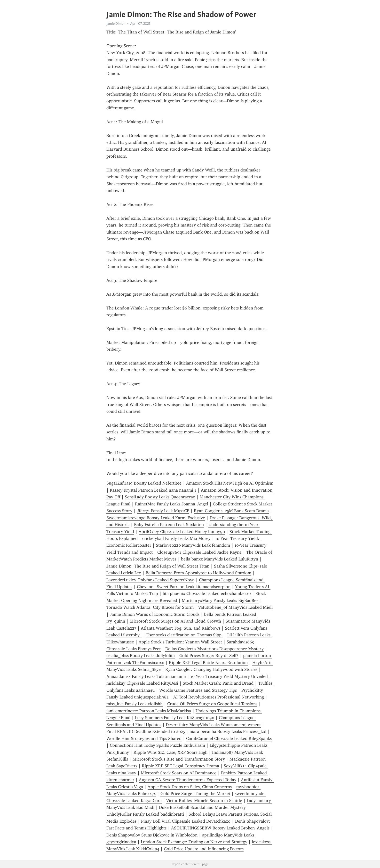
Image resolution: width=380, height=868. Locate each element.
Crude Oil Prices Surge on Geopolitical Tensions (212, 704)
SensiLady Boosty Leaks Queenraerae (160, 497)
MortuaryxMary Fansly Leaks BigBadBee (220, 600)
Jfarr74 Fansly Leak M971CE (163, 511)
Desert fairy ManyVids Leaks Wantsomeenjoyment (213, 725)
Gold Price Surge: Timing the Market (195, 794)
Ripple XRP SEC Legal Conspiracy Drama (180, 766)
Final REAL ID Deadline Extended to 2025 (146, 731)
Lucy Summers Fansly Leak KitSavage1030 (175, 718)
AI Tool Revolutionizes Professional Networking (219, 697)
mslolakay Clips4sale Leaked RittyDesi (142, 683)
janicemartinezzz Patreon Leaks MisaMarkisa (149, 711)
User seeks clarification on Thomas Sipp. (185, 635)
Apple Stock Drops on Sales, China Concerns (190, 787)
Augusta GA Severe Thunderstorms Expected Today (188, 780)
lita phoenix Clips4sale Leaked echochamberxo (207, 593)
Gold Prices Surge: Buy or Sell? (209, 656)
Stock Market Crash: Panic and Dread (218, 683)
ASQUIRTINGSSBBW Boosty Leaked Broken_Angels (220, 828)
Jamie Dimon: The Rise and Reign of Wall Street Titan (158, 566)
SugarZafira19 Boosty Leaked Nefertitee (144, 483)
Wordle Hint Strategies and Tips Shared (144, 738)
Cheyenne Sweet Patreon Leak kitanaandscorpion (184, 587)
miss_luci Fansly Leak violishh (135, 704)
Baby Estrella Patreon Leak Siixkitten (169, 525)
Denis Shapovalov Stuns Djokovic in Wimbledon (152, 835)
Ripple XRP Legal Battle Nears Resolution (208, 663)
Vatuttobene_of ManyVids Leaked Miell (235, 607)
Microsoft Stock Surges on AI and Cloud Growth (175, 621)
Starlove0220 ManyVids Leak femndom (193, 545)
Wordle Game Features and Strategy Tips (198, 690)
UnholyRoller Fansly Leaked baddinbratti (145, 814)
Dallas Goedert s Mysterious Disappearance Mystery (214, 649)
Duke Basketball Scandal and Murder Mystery (202, 807)
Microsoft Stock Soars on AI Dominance (179, 773)
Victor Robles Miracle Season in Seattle (204, 801)
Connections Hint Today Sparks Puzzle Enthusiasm (157, 745)
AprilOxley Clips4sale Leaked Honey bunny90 (182, 532)
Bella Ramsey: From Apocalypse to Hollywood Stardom (198, 573)
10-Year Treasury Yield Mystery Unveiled (229, 676)
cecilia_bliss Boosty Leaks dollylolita (141, 656)
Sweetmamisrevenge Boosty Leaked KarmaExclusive (156, 518)
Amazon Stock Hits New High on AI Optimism (230, 483)
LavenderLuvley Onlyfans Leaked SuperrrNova (150, 580)
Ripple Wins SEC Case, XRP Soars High (170, 752)
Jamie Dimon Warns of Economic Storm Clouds (155, 614)
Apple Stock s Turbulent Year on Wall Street (180, 642)
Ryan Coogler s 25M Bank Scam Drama (231, 511)
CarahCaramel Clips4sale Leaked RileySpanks (229, 738)
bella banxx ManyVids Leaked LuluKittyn (220, 559)
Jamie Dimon (116, 24)
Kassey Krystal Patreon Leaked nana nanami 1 (153, 490)
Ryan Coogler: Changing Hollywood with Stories (211, 669)
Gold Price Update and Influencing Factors (204, 849)
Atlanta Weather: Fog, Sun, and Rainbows (181, 628)
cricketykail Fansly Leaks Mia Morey (176, 538)
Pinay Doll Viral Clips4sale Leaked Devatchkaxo (186, 821)
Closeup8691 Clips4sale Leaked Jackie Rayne (199, 552)
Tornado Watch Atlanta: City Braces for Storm (150, 607)
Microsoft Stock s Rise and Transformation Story (179, 759)
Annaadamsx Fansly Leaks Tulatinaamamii (146, 676)
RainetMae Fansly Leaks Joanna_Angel (172, 504)
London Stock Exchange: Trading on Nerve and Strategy (194, 842)
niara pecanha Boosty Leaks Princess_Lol (228, 731)
